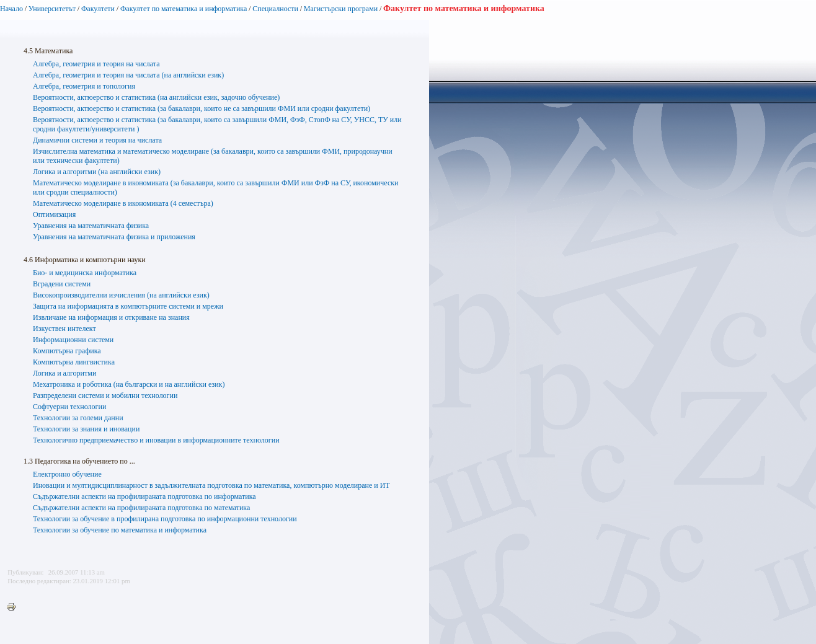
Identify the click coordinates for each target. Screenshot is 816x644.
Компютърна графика (67, 351)
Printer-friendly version (14, 607)
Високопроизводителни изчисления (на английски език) (121, 295)
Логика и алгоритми (64, 373)
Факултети (98, 9)
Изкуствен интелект (64, 329)
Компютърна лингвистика (74, 362)
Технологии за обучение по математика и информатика (120, 530)
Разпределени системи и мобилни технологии (105, 395)
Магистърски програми (341, 9)
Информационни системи (73, 340)
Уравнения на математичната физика (91, 226)
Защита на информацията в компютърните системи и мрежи (128, 306)
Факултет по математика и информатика (184, 9)
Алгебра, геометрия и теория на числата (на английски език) (128, 75)
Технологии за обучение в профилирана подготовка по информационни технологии (165, 519)
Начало (11, 9)
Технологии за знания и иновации (86, 429)
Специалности (275, 9)
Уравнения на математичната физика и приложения (114, 237)
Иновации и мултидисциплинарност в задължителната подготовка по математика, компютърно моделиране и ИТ (211, 485)
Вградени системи (62, 284)
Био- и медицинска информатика (85, 273)
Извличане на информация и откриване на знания (111, 317)
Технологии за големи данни (78, 418)
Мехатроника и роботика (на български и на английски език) (129, 384)
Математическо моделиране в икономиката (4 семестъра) (123, 203)
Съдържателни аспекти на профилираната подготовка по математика (141, 508)
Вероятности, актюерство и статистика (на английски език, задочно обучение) (156, 97)
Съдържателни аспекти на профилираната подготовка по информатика (144, 496)
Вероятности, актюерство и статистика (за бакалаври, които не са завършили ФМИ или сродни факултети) (202, 108)
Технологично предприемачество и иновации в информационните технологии (156, 440)
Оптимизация (54, 214)
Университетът (52, 9)
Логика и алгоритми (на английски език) (97, 172)
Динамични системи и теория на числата (97, 140)
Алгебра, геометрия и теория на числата (96, 64)
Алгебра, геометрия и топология (84, 86)
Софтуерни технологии (69, 407)
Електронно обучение (67, 474)
